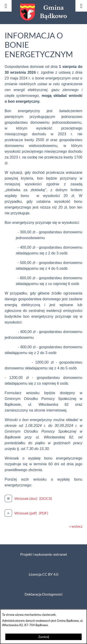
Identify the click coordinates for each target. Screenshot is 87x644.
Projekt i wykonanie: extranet (44, 554)
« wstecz (76, 526)
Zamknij (44, 637)
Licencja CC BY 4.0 (43, 574)
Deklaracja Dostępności (43, 594)
